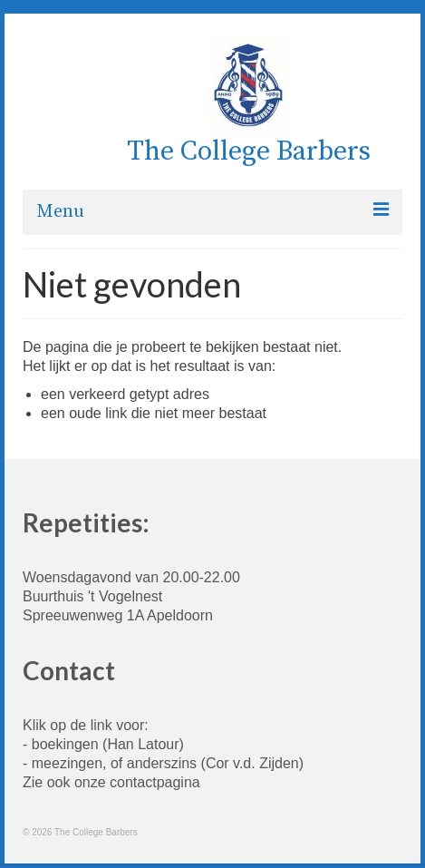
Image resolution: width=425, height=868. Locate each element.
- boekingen (61, 744)
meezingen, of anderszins (114, 763)
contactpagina (155, 782)
